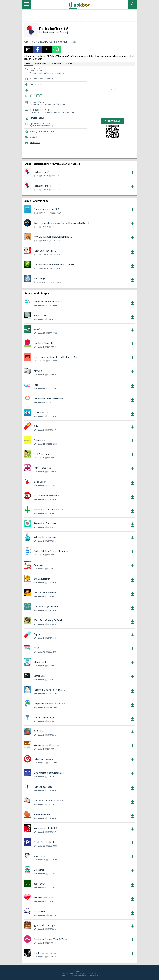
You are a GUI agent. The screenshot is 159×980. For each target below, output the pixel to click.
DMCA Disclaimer (91, 976)
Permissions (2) (37, 118)
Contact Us (66, 976)
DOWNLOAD (112, 121)
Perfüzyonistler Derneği (55, 32)
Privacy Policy (77, 976)
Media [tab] (69, 64)
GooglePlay (35, 143)
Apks (26, 42)
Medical (33, 137)
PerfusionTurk (61, 42)
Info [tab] (28, 64)
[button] (28, 50)
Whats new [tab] (41, 64)
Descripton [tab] (56, 64)
